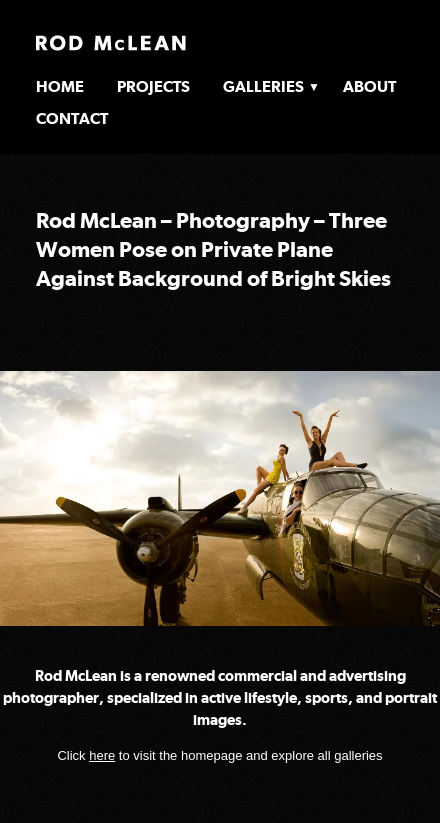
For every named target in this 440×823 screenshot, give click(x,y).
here (102, 755)
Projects (153, 86)
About (369, 86)
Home (60, 86)
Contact (72, 118)
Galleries (263, 86)
